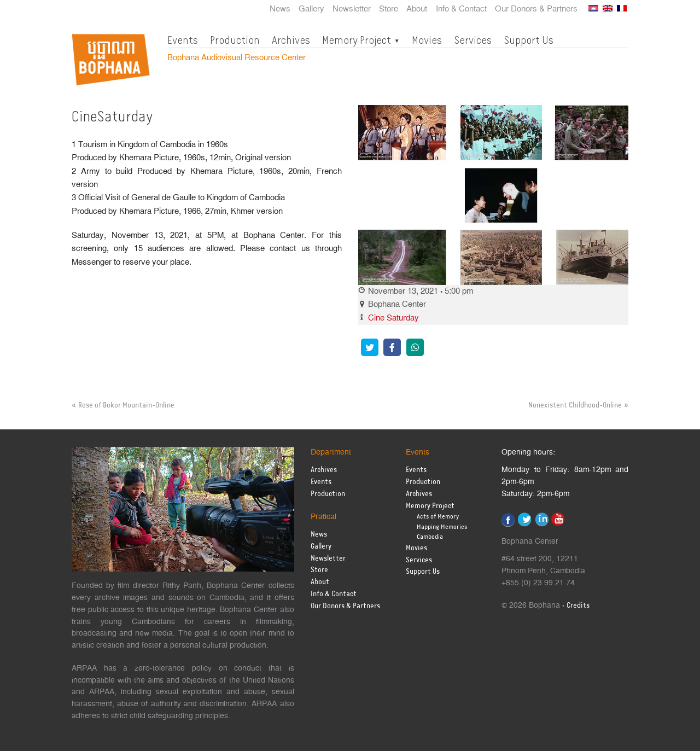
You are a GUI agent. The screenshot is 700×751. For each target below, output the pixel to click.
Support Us (529, 40)
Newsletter (352, 9)
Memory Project (357, 40)
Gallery (311, 9)
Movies (427, 40)
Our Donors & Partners (536, 9)
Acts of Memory (438, 517)
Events (183, 40)
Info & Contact (461, 9)
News (280, 9)
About (417, 9)
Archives (291, 40)
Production (235, 40)
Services (473, 40)
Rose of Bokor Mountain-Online (126, 405)
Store (389, 9)
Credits (578, 606)
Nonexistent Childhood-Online (575, 405)
